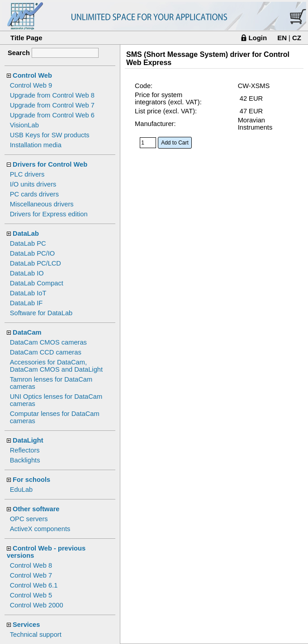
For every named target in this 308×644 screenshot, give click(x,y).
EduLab (21, 490)
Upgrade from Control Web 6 (52, 115)
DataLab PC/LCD (36, 263)
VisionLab (24, 125)
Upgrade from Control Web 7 (52, 105)
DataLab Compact (37, 283)
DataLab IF (26, 303)
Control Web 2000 (37, 605)
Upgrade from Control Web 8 (52, 95)
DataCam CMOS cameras (48, 342)
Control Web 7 (31, 575)
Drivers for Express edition (49, 214)
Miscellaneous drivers (42, 204)
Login (258, 38)
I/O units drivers (33, 184)
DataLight (28, 440)
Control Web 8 (31, 565)
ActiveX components (40, 529)
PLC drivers (27, 174)
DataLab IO (27, 273)
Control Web (32, 75)
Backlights (25, 460)
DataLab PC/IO (32, 253)
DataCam (27, 332)
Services (26, 625)
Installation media (36, 145)
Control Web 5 (31, 595)
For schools (31, 480)
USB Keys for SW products (50, 135)
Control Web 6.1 (34, 585)
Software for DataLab (41, 313)
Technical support (36, 635)
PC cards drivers (34, 194)
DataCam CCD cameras (46, 352)
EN (282, 38)
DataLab (26, 233)
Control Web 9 (31, 85)
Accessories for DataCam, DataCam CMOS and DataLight (56, 366)
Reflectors (25, 450)
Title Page (26, 38)
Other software (36, 509)
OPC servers (29, 519)
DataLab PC (28, 243)
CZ (297, 38)
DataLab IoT (28, 293)
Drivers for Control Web (50, 164)
